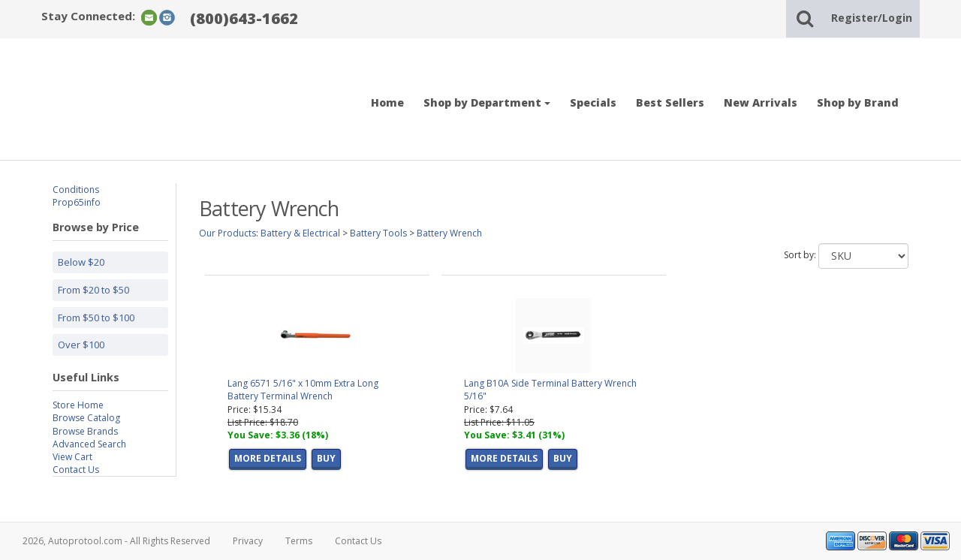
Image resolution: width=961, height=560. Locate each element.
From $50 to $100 (96, 318)
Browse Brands (85, 431)
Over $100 (81, 345)
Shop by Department (487, 102)
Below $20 (81, 262)
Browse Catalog (86, 418)
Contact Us (76, 470)
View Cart (72, 457)
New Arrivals (761, 102)
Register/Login (872, 18)
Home (387, 102)
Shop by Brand (858, 102)
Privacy (248, 541)
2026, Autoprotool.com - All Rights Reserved (116, 541)
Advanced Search (89, 444)
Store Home (78, 405)
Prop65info (77, 202)
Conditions (76, 190)
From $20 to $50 (93, 290)
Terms (299, 541)
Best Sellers (670, 102)
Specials (593, 102)
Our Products (227, 233)
